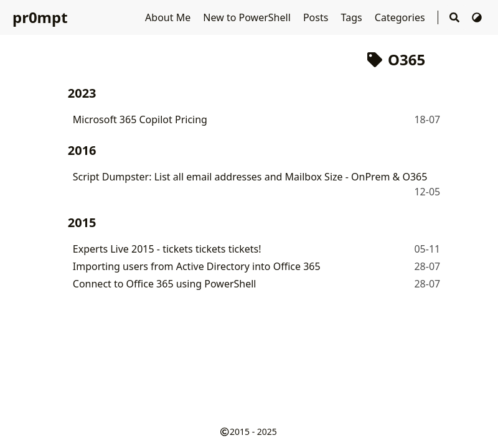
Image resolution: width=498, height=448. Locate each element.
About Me (169, 17)
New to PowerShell (248, 17)
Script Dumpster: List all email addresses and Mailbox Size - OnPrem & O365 (250, 177)
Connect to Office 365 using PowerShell (165, 284)
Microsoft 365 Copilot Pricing (140, 119)
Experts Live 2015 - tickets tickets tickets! (167, 249)
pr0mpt (40, 17)
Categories (401, 17)
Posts (317, 17)
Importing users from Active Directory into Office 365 (197, 266)
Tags (353, 17)
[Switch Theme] (477, 17)
